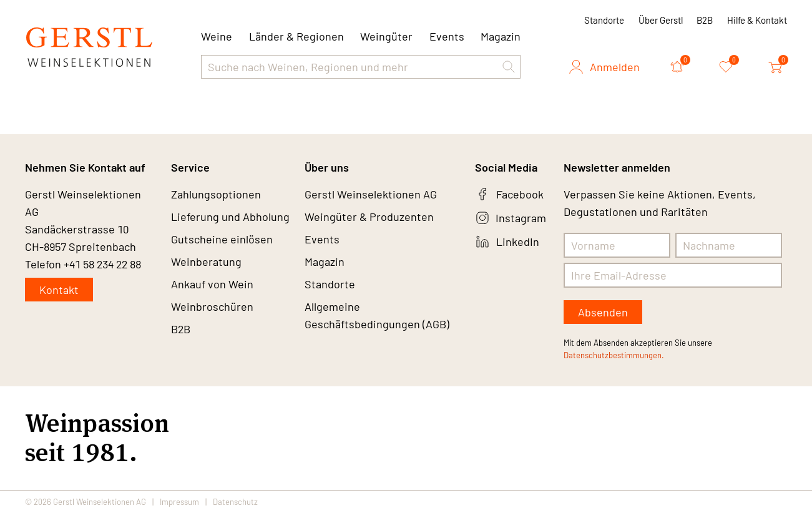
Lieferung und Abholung (230, 217)
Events (447, 36)
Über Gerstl (661, 20)
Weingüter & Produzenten (369, 217)
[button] (509, 67)
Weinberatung (206, 261)
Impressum (179, 502)
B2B (705, 20)
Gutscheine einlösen (222, 239)
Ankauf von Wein (212, 284)
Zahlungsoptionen (216, 194)
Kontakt (59, 290)
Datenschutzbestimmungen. (614, 355)
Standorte (604, 20)
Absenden (603, 312)
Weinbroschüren (212, 306)
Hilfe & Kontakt (757, 20)
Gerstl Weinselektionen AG (371, 194)
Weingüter (386, 36)
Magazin (501, 36)
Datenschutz (235, 502)
